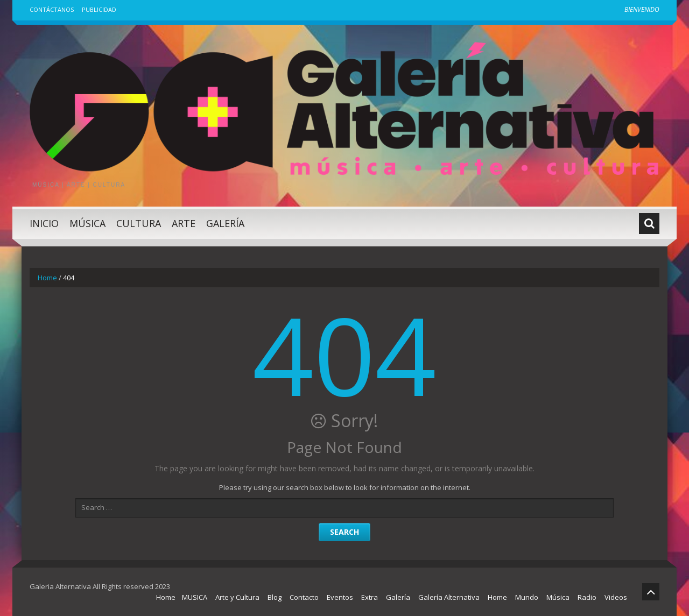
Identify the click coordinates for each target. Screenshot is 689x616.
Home (47, 278)
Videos (616, 597)
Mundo (527, 597)
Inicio (44, 223)
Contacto (304, 597)
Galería (225, 223)
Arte (184, 223)
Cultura (139, 223)
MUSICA (195, 597)
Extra (370, 597)
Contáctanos (52, 9)
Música (87, 223)
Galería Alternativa (449, 597)
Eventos (340, 597)
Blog (275, 597)
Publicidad (99, 9)
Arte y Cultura (237, 597)
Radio (587, 597)
